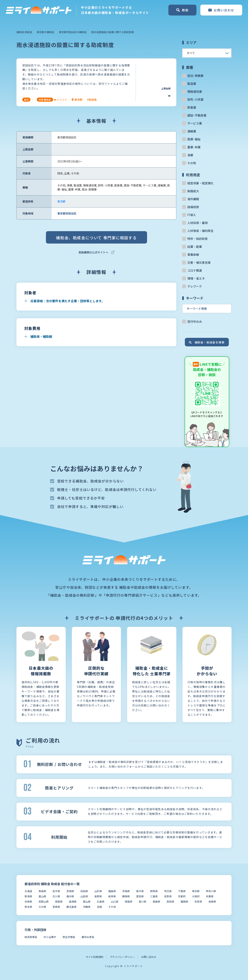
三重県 (154, 896)
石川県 (56, 896)
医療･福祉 (194, 139)
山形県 (98, 891)
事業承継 (193, 254)
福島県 (112, 891)
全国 (99, 907)
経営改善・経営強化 (200, 183)
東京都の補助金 (45, 32)
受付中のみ (195, 321)
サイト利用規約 (94, 957)
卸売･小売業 (195, 99)
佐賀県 (198, 901)
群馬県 (154, 891)
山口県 (115, 901)
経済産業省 (31, 937)
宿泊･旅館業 (195, 76)
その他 (192, 163)
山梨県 (84, 896)
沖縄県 (87, 907)
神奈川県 (211, 891)
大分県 (42, 907)
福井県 (70, 896)
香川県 (143, 901)
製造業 (192, 84)
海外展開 (193, 199)
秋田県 (84, 891)
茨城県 (126, 891)
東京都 (61, 201)
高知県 (170, 901)
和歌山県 (44, 901)
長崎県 (212, 901)
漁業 (190, 155)
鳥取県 (59, 901)
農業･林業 (194, 147)
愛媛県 (156, 901)
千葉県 (182, 891)
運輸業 (192, 131)
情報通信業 (195, 91)
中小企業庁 (50, 937)
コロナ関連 (195, 270)
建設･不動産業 (197, 115)
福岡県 (184, 901)
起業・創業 (195, 247)
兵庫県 (210, 896)
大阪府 (196, 896)
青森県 (42, 891)
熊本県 (28, 907)
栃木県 (140, 891)
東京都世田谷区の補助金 (73, 32)
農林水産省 (88, 937)
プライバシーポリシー (122, 957)
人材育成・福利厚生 (200, 231)
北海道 (28, 891)
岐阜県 (112, 896)
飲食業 (192, 107)
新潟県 (28, 896)
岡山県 (87, 901)
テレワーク (195, 286)
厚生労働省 (69, 937)
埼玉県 (168, 891)
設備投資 (193, 207)
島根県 (73, 901)
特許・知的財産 (198, 239)
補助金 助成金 (24, 32)
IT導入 (192, 215)
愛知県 (140, 896)
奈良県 (28, 901)
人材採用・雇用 (198, 223)
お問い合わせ (149, 957)
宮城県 (70, 891)
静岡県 (126, 896)
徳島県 (129, 901)
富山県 (42, 896)
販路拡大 (193, 191)
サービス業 (195, 123)
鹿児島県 (71, 907)
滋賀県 (168, 896)
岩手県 (56, 891)
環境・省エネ (196, 278)
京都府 (182, 896)
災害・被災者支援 (199, 262)
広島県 (101, 901)
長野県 (98, 896)
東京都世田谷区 (67, 213)
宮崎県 (56, 907)
